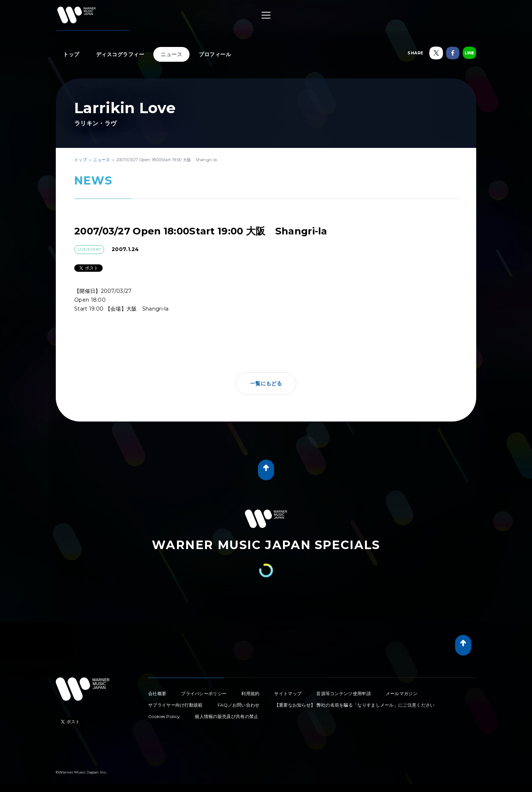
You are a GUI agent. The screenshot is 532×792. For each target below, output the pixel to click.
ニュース (171, 54)
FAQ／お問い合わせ (239, 705)
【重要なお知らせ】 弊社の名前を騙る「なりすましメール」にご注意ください (355, 705)
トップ (71, 54)
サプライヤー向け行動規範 (175, 705)
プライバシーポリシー (204, 693)
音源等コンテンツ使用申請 (344, 693)
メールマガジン (402, 693)
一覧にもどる (266, 383)
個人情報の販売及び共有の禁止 (226, 716)
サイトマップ (288, 693)
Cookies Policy (164, 716)
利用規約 (250, 693)
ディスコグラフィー (120, 54)
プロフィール (215, 54)
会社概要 (157, 693)
